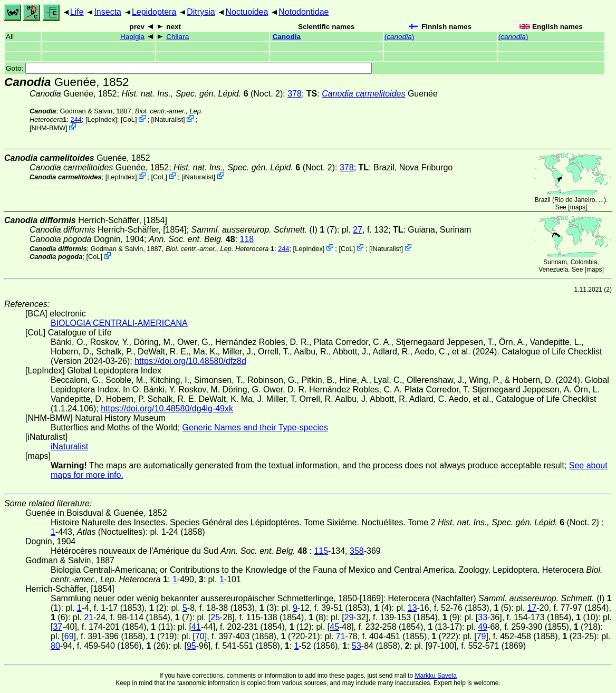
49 (483, 627)
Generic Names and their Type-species (255, 427)
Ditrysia (201, 12)
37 (57, 627)
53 (357, 646)
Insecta (108, 12)
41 (196, 627)
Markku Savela (435, 676)
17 (532, 608)
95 (191, 646)
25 (215, 617)
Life (77, 12)
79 (482, 636)
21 (89, 617)
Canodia (286, 37)
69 (69, 636)
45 (334, 627)
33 (483, 617)
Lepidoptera (154, 12)
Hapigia (132, 37)
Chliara (177, 37)
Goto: (189, 68)
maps (578, 207)
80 (55, 646)
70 (200, 636)
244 (76, 119)
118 (247, 239)
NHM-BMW (49, 128)
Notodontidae (304, 12)
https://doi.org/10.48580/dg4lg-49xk (167, 408)
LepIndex (102, 119)
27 (358, 230)
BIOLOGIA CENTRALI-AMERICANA (119, 323)
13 (412, 608)
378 (295, 94)
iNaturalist (168, 119)
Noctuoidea (247, 12)
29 (349, 617)
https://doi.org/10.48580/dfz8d (190, 361)
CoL (128, 119)
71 (341, 636)
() (400, 37)
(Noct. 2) (202, 94)
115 (321, 551)
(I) (254, 230)
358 (357, 551)
